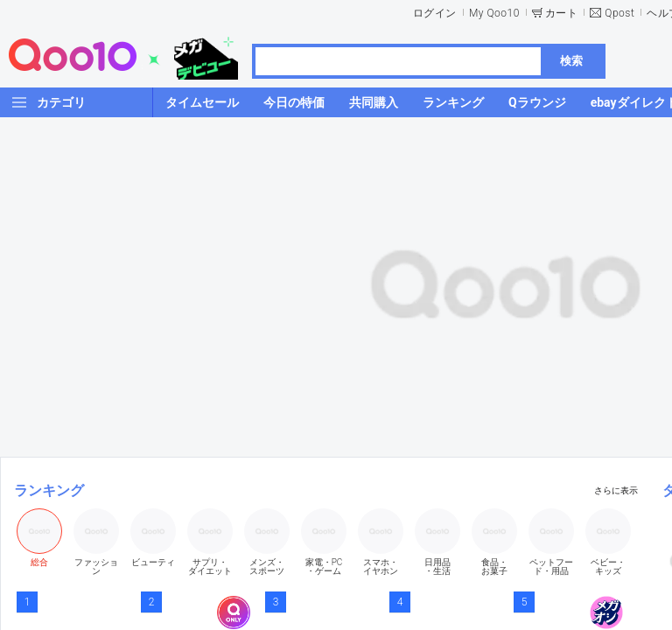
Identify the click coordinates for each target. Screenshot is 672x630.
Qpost (619, 13)
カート (562, 13)
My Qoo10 (494, 13)
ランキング (49, 490)
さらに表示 (616, 490)
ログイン (435, 13)
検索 (571, 61)
